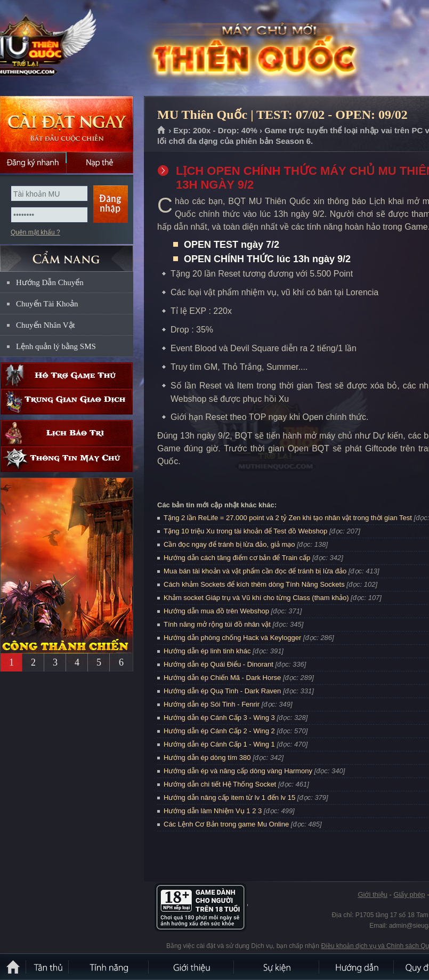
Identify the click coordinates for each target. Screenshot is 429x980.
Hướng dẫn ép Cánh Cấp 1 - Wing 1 (219, 744)
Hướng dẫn (357, 967)
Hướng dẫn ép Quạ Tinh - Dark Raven (222, 691)
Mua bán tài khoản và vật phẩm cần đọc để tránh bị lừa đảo (255, 571)
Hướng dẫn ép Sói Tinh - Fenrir (212, 704)
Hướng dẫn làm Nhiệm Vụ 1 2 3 (213, 811)
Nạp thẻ (100, 163)
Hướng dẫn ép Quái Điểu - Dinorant (218, 664)
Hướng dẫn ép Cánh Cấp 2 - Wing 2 (219, 731)
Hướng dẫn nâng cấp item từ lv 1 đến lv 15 (229, 797)
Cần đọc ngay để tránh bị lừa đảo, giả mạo (229, 544)
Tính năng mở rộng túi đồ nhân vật (217, 624)
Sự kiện (277, 967)
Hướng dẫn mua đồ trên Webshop (216, 611)
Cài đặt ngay (67, 124)
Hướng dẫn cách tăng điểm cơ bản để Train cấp (237, 558)
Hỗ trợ (67, 375)
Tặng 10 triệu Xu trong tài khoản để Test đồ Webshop (245, 531)
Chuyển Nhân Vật (46, 325)
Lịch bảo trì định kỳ (67, 433)
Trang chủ (162, 131)
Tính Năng (109, 967)
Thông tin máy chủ (67, 459)
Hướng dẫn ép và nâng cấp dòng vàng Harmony (238, 771)
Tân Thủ (48, 967)
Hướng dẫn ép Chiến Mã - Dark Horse (222, 678)
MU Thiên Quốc (77, 48)
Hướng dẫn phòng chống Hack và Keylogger (233, 638)
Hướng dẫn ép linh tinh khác (207, 651)
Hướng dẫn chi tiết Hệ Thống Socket (220, 784)
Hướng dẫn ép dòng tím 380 (207, 758)
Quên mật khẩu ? (35, 232)
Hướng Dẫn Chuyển (50, 282)
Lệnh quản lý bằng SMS (56, 346)
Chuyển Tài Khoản (47, 304)
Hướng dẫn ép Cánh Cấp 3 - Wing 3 (219, 718)
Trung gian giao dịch (67, 402)
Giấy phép (409, 894)
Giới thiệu (372, 894)
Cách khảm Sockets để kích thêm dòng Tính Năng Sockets (255, 584)
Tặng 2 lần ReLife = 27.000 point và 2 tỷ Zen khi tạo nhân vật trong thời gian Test (288, 518)
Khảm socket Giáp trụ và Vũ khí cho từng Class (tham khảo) (256, 598)
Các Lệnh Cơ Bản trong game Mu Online (226, 824)
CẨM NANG (67, 254)
